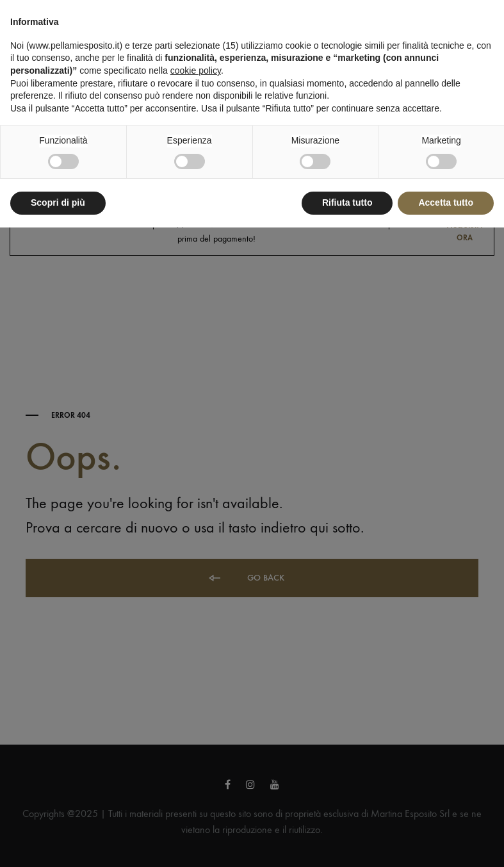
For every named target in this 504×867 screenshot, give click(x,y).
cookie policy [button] (196, 70)
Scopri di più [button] (58, 202)
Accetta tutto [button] (446, 202)
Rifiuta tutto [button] (347, 202)
